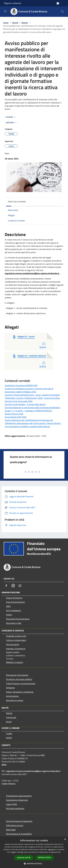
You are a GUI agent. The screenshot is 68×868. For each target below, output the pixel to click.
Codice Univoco (9, 784)
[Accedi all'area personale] (58, 3)
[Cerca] (62, 12)
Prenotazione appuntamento (19, 796)
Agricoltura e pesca (15, 700)
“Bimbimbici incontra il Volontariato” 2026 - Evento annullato (32, 398)
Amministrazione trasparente (19, 821)
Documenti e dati (14, 623)
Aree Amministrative (15, 602)
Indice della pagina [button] (17, 202)
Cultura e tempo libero (16, 640)
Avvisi (9, 722)
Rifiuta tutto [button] (45, 858)
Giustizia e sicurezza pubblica (19, 679)
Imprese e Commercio (16, 649)
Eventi (9, 738)
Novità (15, 23)
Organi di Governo (14, 598)
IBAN (4, 765)
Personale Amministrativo (18, 619)
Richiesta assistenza (15, 808)
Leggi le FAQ (12, 804)
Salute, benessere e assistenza (20, 692)
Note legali (11, 830)
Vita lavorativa (13, 644)
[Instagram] (13, 586)
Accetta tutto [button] (24, 858)
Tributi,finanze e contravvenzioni (21, 683)
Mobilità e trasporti (15, 662)
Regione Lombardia (12, 3)
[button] (34, 864)
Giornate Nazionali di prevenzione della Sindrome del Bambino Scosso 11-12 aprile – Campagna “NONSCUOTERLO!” (32, 409)
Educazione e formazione (17, 675)
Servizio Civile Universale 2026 (19, 401)
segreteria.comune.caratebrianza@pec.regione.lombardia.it (33, 771)
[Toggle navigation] (5, 11)
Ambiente (10, 688)
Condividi (11, 117)
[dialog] (34, 852)
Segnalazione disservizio (17, 800)
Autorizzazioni (12, 696)
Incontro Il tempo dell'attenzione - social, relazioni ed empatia (32, 395)
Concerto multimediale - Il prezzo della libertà (25, 404)
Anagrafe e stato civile (16, 636)
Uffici (8, 606)
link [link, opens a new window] (59, 852)
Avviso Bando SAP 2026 (16, 417)
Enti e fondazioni (14, 610)
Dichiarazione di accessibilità (19, 834)
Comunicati (11, 717)
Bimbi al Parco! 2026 (14, 414)
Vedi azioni (12, 123)
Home (6, 23)
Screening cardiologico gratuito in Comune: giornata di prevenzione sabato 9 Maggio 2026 (29, 390)
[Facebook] (6, 586)
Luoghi (9, 733)
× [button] (65, 839)
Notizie (25, 23)
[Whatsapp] (20, 586)
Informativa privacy (15, 825)
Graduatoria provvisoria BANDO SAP (21, 385)
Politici (9, 615)
